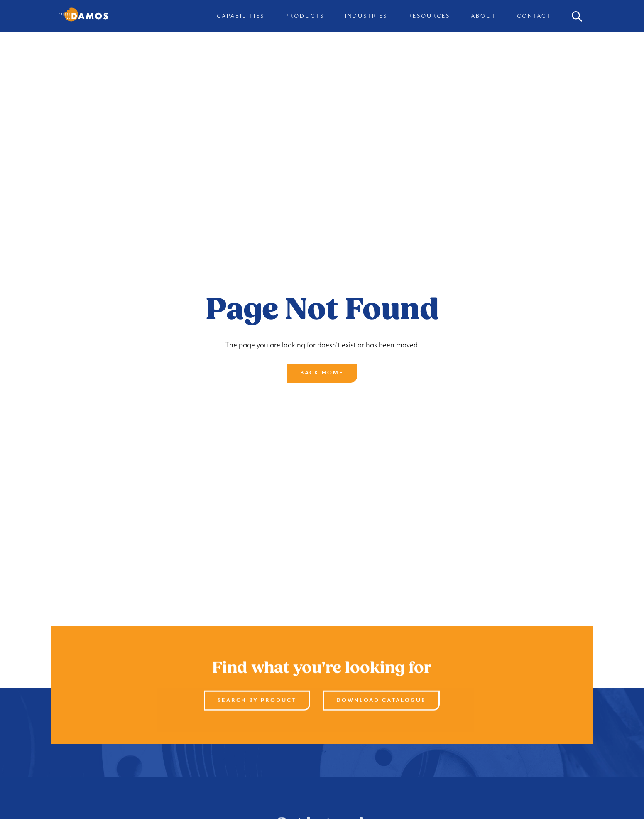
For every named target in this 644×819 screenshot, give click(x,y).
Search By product (257, 700)
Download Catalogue (382, 700)
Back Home (322, 373)
